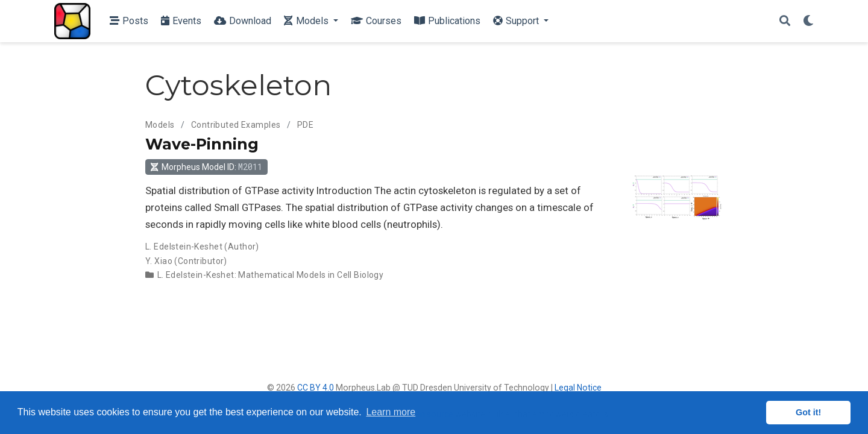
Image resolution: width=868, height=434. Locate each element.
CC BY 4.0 (316, 388)
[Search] (785, 21)
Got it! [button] (808, 412)
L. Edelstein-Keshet (184, 247)
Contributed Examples (236, 125)
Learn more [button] (391, 412)
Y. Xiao (159, 261)
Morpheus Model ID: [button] (206, 167)
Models (160, 125)
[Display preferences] (808, 21)
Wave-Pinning (202, 144)
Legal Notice (578, 388)
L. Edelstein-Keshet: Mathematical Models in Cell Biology (271, 275)
